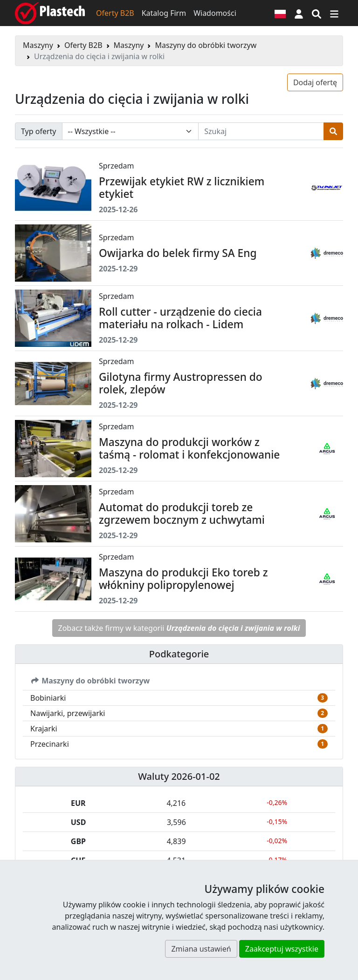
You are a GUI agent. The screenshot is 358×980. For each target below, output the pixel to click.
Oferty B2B (115, 13)
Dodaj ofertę (315, 82)
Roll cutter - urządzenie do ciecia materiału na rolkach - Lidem (180, 318)
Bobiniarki (48, 698)
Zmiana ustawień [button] (201, 949)
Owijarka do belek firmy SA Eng (178, 253)
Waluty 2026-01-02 (179, 776)
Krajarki (44, 729)
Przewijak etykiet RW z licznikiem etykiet (182, 188)
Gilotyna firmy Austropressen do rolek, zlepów (181, 383)
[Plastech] (50, 13)
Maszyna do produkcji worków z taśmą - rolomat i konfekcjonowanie (189, 448)
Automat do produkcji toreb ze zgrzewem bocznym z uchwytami (182, 514)
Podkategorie (179, 654)
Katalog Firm (164, 13)
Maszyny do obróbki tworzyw (206, 45)
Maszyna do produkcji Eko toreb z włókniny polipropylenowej (183, 579)
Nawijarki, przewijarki (68, 713)
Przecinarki (50, 744)
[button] (299, 13)
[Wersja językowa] (280, 13)
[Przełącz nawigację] (334, 13)
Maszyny (38, 45)
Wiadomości (215, 13)
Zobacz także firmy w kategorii (179, 628)
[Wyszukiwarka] (317, 13)
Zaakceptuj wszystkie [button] (282, 949)
